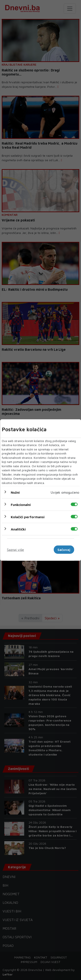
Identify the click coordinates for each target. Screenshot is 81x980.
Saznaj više (15, 550)
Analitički (18, 529)
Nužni (15, 492)
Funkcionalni (21, 505)
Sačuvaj (64, 550)
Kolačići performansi (28, 517)
